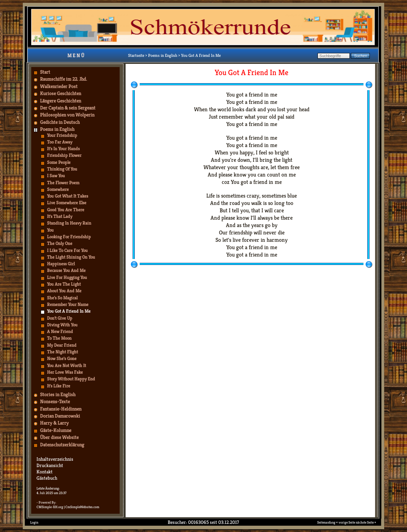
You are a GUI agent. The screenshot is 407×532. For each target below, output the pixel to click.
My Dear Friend (62, 345)
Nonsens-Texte (55, 401)
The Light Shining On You (71, 257)
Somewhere (58, 189)
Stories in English (58, 394)
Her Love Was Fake (65, 372)
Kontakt (45, 472)
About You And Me (64, 291)
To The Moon (59, 338)
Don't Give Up (60, 318)
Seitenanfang (326, 522)
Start (45, 72)
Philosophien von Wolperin (67, 115)
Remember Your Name (68, 304)
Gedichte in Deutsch (60, 122)
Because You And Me (66, 270)
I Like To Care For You (67, 250)
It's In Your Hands (63, 149)
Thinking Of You (62, 169)
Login (34, 522)
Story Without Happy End (71, 379)
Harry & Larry (54, 423)
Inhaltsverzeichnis (55, 459)
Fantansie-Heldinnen (61, 409)
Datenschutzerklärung (62, 445)
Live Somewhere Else (67, 203)
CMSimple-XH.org (50, 507)
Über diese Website (59, 437)
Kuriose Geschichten (61, 93)
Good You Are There (66, 210)
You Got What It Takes (68, 196)
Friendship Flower (64, 155)
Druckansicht (50, 465)
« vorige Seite (346, 522)
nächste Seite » (366, 522)
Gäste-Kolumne (56, 430)
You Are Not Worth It (66, 365)
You (50, 230)
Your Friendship (62, 135)
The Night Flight (62, 352)
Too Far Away (60, 142)
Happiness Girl (61, 264)
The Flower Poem (63, 183)
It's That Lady (60, 216)
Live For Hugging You (67, 277)
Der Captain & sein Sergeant (68, 108)
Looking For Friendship (69, 237)
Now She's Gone (62, 358)
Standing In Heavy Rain (69, 223)
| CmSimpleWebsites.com (82, 507)
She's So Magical (62, 298)
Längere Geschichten (61, 101)
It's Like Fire (59, 386)
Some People (59, 162)
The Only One (60, 243)
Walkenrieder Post (59, 86)
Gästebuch (47, 478)
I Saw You (56, 176)
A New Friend (60, 331)
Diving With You (62, 325)
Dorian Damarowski (60, 416)
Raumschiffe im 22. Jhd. (64, 79)
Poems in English (57, 129)
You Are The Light (64, 284)
